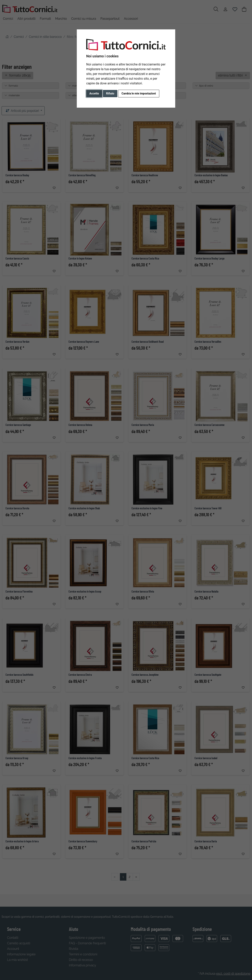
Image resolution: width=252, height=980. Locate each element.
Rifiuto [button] (110, 93)
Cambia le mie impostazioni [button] (139, 93)
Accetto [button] (94, 93)
